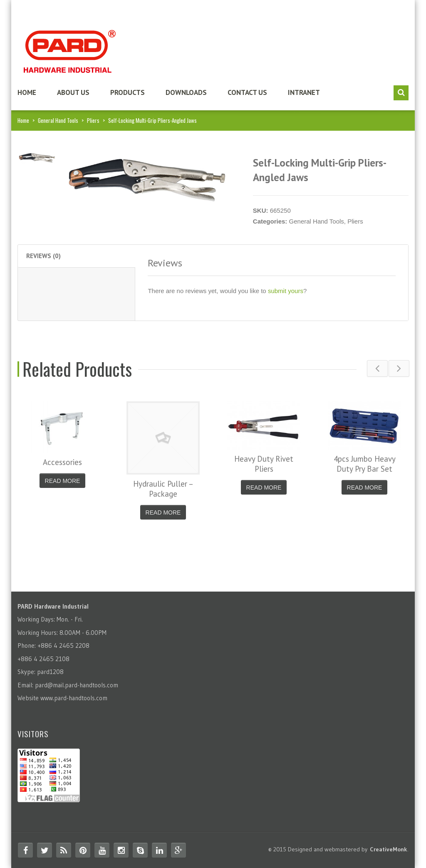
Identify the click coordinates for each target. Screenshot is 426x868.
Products (128, 92)
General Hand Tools (58, 120)
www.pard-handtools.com (74, 698)
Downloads (186, 92)
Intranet (304, 92)
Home (27, 92)
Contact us (247, 92)
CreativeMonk (389, 849)
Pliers (93, 120)
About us (73, 92)
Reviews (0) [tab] (43, 256)
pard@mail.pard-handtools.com (77, 685)
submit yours (286, 291)
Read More (63, 481)
